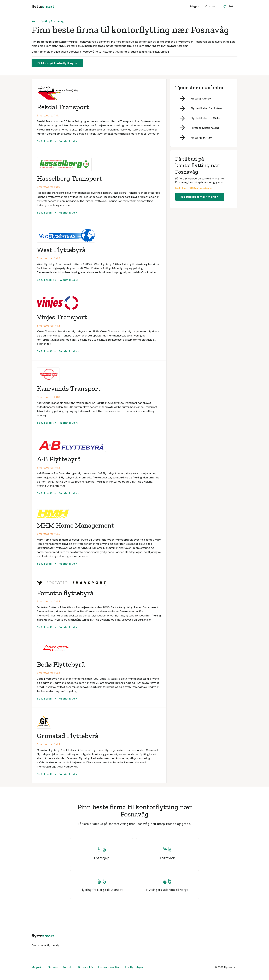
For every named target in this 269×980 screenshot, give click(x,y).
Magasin (196, 6)
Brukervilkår (86, 967)
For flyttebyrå (134, 967)
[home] (43, 7)
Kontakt (68, 967)
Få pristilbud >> (69, 141)
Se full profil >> (47, 141)
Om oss (210, 6)
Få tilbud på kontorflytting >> (57, 63)
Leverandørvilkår (109, 967)
